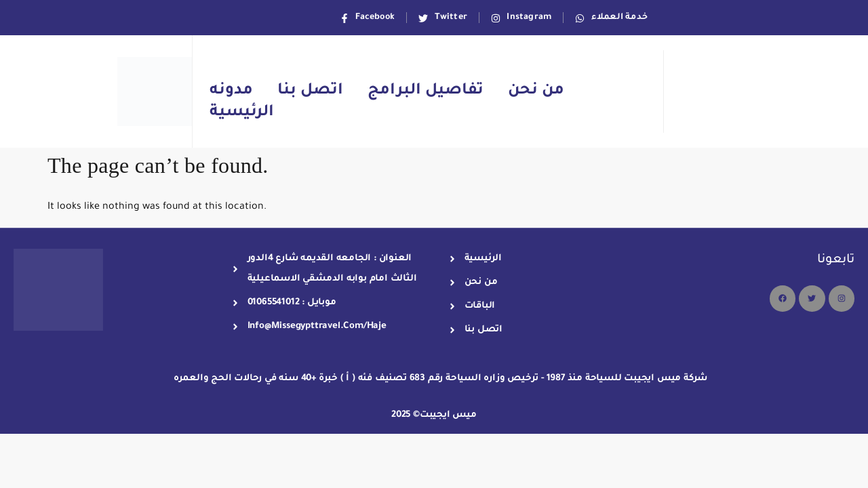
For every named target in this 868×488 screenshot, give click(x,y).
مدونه (231, 91)
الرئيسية (242, 113)
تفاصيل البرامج (426, 91)
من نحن (536, 91)
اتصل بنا (310, 91)
